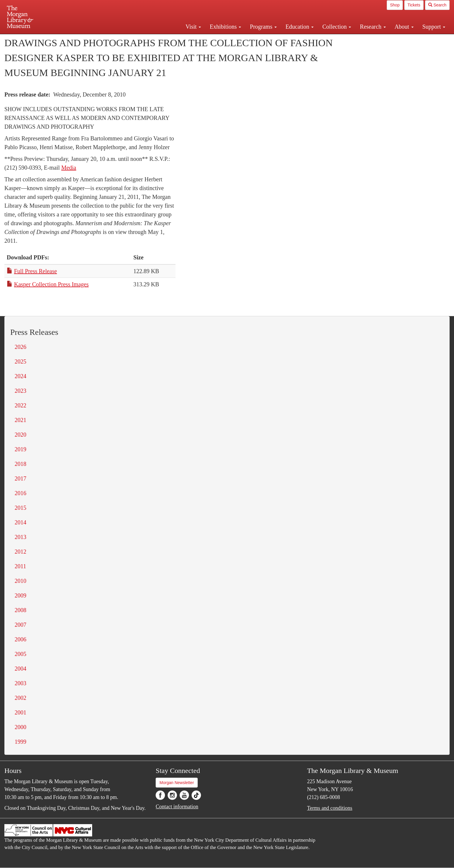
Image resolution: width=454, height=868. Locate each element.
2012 (20, 552)
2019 (20, 449)
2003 (20, 683)
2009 (20, 595)
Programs (263, 27)
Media (69, 168)
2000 (20, 727)
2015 (20, 508)
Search (437, 5)
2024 (20, 376)
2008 (20, 610)
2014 (20, 522)
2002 (20, 698)
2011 (20, 566)
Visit (193, 27)
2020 (20, 435)
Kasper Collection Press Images (51, 284)
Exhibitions (225, 27)
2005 (20, 654)
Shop (395, 5)
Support (434, 27)
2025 (20, 361)
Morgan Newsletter (177, 783)
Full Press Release (36, 271)
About (404, 27)
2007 (20, 625)
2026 (20, 347)
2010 (20, 581)
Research (373, 27)
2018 (20, 464)
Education (300, 27)
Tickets (414, 5)
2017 (20, 478)
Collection (337, 27)
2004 (20, 669)
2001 (20, 712)
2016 (20, 493)
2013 (20, 537)
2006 (20, 639)
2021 (20, 420)
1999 (20, 742)
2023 (20, 391)
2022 (20, 405)
